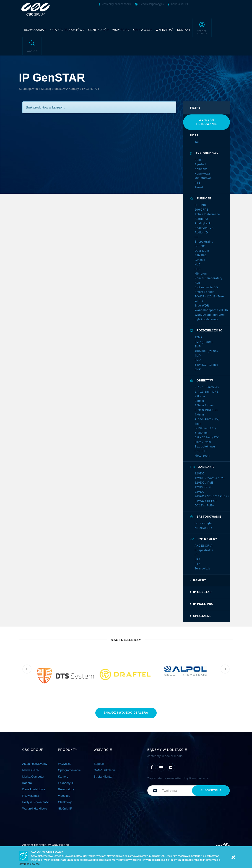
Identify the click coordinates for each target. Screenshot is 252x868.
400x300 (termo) (206, 351)
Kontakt (184, 30)
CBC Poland (60, 845)
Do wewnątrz (204, 523)
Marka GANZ (31, 770)
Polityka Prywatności (36, 802)
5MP (198, 360)
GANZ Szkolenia (105, 770)
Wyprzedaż (165, 30)
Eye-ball (201, 164)
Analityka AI (203, 223)
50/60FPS (202, 210)
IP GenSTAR (90, 89)
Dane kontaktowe (34, 789)
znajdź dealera (126, 713)
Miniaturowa (203, 178)
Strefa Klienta (103, 777)
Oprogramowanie (69, 770)
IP (196, 555)
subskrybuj (211, 790)
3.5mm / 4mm (204, 405)
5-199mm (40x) (205, 428)
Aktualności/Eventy (35, 764)
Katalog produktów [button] (67, 30)
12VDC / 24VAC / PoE (210, 478)
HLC (198, 265)
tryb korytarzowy (206, 319)
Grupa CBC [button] (143, 30)
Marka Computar (33, 777)
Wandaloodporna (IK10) (211, 310)
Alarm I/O (201, 219)
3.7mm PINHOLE (207, 410)
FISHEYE (201, 451)
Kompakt (201, 169)
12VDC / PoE (204, 483)
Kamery (74, 89)
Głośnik (200, 260)
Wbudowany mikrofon (210, 315)
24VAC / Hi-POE (206, 501)
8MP (198, 369)
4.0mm (199, 415)
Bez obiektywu (205, 447)
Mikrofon (201, 274)
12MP (199, 337)
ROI (197, 283)
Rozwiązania (31, 796)
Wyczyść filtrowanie (206, 122)
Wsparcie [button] (121, 30)
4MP (198, 356)
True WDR (202, 306)
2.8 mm (200, 396)
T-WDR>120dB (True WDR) (209, 299)
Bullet (199, 160)
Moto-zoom (203, 456)
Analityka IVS (204, 228)
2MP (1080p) (204, 342)
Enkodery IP (66, 783)
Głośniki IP (65, 808)
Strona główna (28, 89)
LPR (198, 269)
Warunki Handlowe (35, 808)
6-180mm (201, 433)
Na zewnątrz (204, 528)
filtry (195, 108)
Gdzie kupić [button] (99, 30)
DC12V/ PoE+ (204, 505)
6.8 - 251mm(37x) (207, 437)
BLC (198, 237)
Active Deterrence (207, 214)
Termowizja (203, 569)
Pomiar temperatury (209, 278)
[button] (202, 28)
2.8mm (199, 401)
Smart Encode (205, 292)
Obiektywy (65, 802)
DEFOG (200, 246)
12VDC (200, 474)
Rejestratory (66, 789)
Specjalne (201, 616)
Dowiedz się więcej (30, 864)
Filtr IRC (201, 255)
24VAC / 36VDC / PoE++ (212, 496)
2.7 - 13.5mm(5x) (207, 387)
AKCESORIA (204, 546)
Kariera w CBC (179, 4)
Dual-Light (202, 251)
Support (99, 764)
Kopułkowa (202, 174)
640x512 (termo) (206, 365)
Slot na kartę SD (206, 287)
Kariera (27, 783)
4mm (198, 424)
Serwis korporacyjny (149, 4)
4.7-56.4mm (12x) (207, 419)
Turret (199, 187)
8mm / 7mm (203, 442)
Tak (197, 142)
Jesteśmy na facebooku (115, 4)
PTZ (198, 183)
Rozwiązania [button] (35, 30)
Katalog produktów (53, 89)
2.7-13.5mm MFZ (207, 392)
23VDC (200, 492)
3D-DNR (201, 205)
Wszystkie (65, 764)
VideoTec (64, 796)
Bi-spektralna (204, 242)
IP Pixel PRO (202, 604)
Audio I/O (201, 233)
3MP (198, 347)
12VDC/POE (203, 487)
